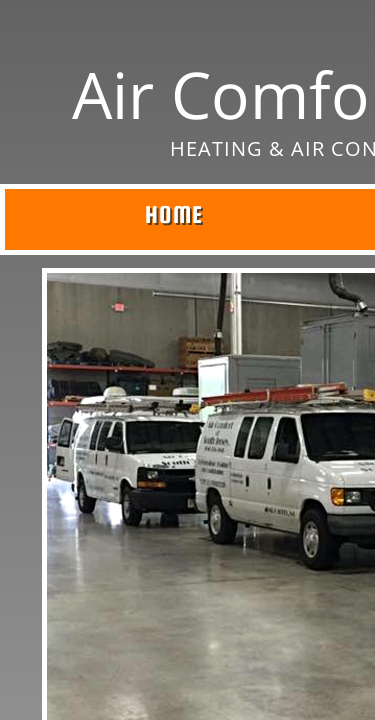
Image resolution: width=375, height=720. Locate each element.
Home (174, 214)
